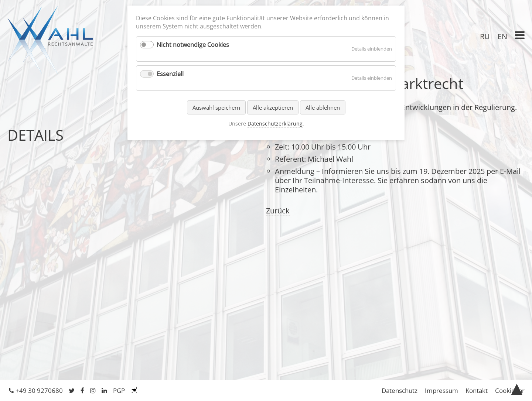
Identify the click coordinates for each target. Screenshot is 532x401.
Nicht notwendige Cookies (193, 45)
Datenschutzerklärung (275, 124)
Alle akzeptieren (273, 107)
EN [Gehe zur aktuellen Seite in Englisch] (502, 36)
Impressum (441, 390)
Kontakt (477, 390)
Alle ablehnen (323, 107)
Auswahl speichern (216, 107)
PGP (119, 390)
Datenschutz (400, 390)
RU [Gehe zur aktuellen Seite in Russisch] (485, 36)
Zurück (278, 211)
